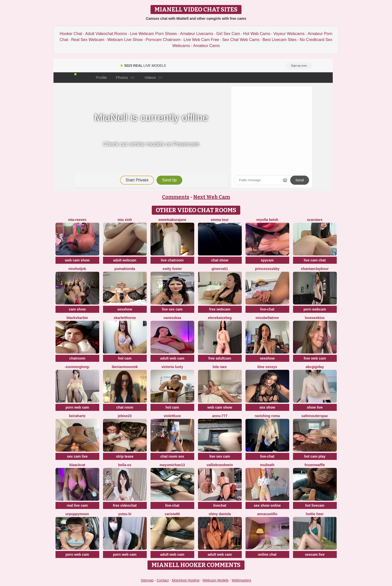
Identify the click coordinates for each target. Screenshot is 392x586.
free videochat (125, 505)
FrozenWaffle (315, 465)
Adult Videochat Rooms (106, 34)
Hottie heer (315, 514)
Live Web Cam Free (201, 40)
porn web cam (77, 407)
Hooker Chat (71, 34)
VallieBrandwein (220, 465)
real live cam (77, 505)
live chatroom (172, 260)
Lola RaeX (220, 367)
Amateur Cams (206, 46)
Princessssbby (267, 269)
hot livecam (315, 505)
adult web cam (172, 358)
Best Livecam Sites (279, 40)
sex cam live (77, 456)
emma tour (220, 220)
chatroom (77, 358)
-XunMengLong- (77, 367)
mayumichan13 (172, 465)
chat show (220, 260)
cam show (77, 309)
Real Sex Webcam (88, 40)
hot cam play (315, 456)
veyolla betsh (267, 220)
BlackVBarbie (77, 318)
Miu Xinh (125, 220)
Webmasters (241, 580)
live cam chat (315, 260)
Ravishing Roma (267, 416)
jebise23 (125, 416)
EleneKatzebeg (220, 318)
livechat (220, 505)
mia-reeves (77, 220)
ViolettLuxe (172, 416)
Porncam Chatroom (163, 40)
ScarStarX (315, 220)
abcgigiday (315, 367)
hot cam (125, 358)
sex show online (267, 505)
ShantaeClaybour (315, 269)
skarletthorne (125, 318)
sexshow (125, 309)
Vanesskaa (172, 318)
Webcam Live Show (125, 40)
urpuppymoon (77, 514)
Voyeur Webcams (289, 34)
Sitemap (147, 580)
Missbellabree (267, 318)
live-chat (267, 309)
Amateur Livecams (197, 34)
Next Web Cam (212, 197)
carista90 (172, 514)
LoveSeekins (315, 318)
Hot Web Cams (257, 34)
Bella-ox (125, 465)
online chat (267, 554)
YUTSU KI (125, 514)
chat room (125, 407)
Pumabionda (125, 269)
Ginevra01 (220, 269)
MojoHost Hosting (186, 580)
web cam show (77, 260)
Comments (176, 197)
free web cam (315, 358)
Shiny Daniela (220, 514)
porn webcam (315, 309)
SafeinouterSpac (315, 416)
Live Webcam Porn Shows (153, 34)
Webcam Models (215, 580)
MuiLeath (267, 465)
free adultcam (220, 358)
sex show (267, 407)
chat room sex (172, 456)
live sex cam (172, 309)
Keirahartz (77, 416)
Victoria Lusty (172, 367)
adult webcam (125, 260)
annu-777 (220, 416)
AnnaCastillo (267, 514)
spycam (267, 260)
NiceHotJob (77, 269)
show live (315, 407)
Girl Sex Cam (228, 34)
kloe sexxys (267, 367)
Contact (163, 580)
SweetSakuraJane (172, 220)
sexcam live (315, 554)
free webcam (220, 309)
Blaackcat (77, 465)
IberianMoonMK (125, 367)
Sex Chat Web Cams (241, 40)
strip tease (125, 456)
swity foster (172, 269)
